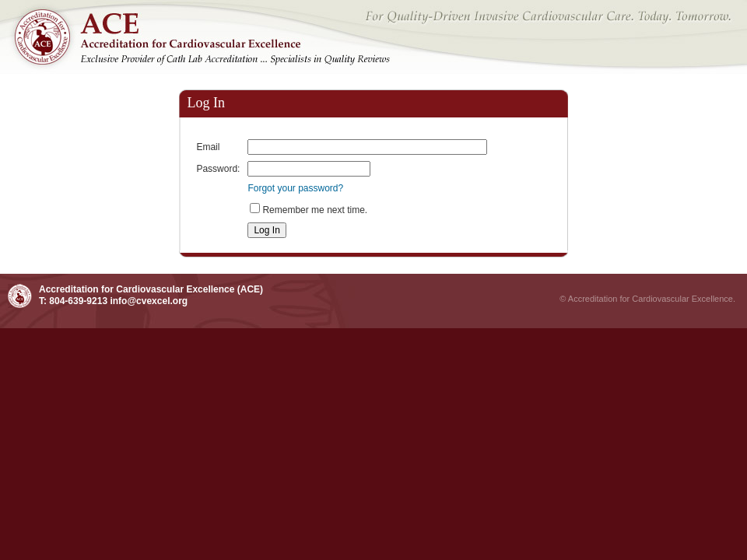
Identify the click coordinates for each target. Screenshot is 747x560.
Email (208, 147)
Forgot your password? (295, 188)
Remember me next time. (315, 210)
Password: (218, 169)
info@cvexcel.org (149, 301)
